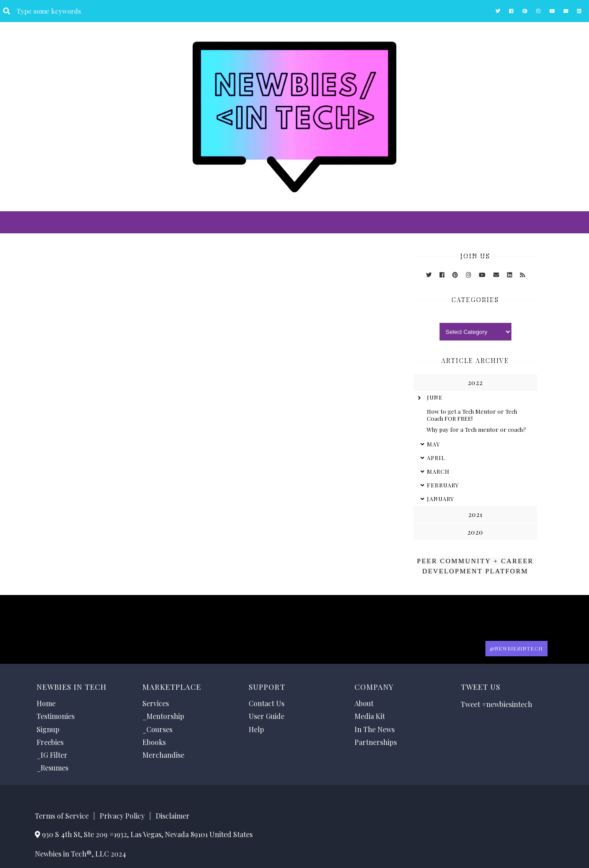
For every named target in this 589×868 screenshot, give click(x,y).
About (364, 703)
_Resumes (52, 768)
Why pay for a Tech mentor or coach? (476, 429)
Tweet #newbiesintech (496, 704)
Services (156, 703)
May (433, 444)
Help (256, 729)
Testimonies (56, 716)
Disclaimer (173, 816)
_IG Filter (52, 755)
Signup (48, 729)
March (438, 471)
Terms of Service (62, 816)
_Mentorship (163, 716)
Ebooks (154, 742)
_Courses (157, 729)
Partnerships (376, 742)
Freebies (50, 742)
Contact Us (267, 703)
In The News (375, 729)
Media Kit (370, 716)
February (443, 485)
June (435, 397)
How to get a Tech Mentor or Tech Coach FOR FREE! (472, 415)
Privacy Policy (122, 816)
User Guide (267, 716)
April (436, 458)
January (440, 499)
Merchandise (163, 755)
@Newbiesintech (516, 649)
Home (46, 703)
